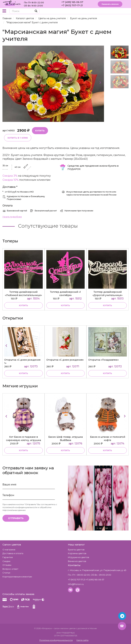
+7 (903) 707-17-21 (72, 5)
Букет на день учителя (84, 18)
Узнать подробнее (12, 217)
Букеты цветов (76, 550)
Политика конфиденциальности (56, 640)
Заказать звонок (110, 4)
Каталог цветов (25, 18)
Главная (7, 18)
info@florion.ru (76, 584)
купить (23, 305)
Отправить (16, 518)
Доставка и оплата (13, 553)
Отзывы (7, 565)
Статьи (6, 573)
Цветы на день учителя (52, 18)
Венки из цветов (77, 561)
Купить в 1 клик (18, 138)
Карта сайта (82, 640)
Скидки (6, 561)
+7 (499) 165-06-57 (72, 2)
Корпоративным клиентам (17, 577)
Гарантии (8, 557)
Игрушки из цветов (79, 557)
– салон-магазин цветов (64, 628)
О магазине (9, 550)
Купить (40, 131)
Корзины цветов (77, 553)
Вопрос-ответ (10, 569)
